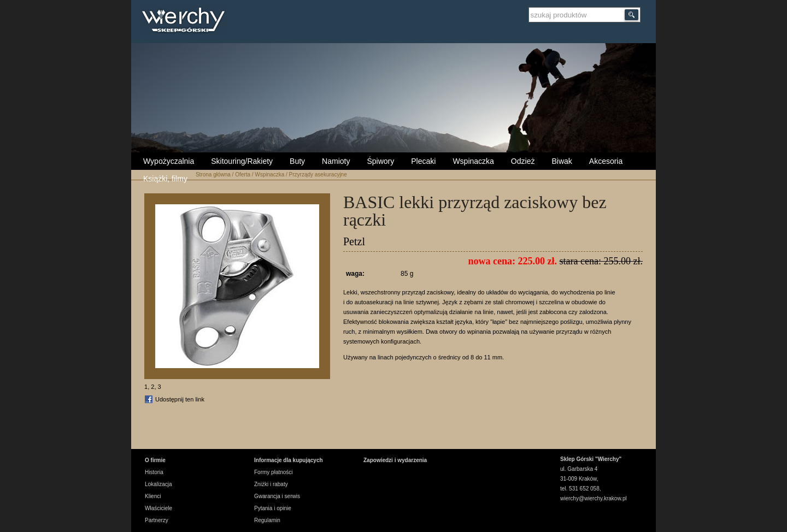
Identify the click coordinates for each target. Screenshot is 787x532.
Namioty (336, 161)
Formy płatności (274, 472)
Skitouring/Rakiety (242, 161)
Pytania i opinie (273, 508)
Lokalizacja (158, 484)
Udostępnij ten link (180, 399)
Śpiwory (380, 161)
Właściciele (158, 508)
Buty (297, 161)
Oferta (243, 175)
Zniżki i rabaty (271, 484)
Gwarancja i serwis (277, 496)
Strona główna (213, 175)
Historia (154, 472)
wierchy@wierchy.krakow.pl (594, 498)
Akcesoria (606, 161)
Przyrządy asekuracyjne (318, 175)
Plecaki (423, 161)
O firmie (155, 460)
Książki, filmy (165, 179)
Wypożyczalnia (169, 161)
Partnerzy (157, 520)
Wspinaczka (473, 161)
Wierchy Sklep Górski (186, 21)
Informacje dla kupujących (289, 460)
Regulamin (267, 520)
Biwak (562, 161)
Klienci (153, 496)
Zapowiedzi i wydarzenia (395, 460)
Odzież (523, 161)
